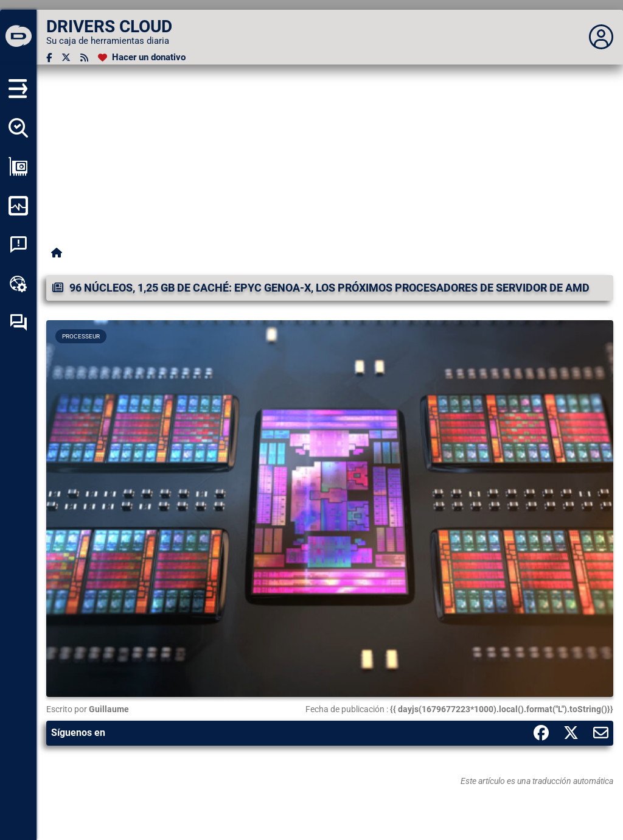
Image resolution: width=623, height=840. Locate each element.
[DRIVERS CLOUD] (18, 37)
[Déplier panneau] (601, 37)
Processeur (81, 336)
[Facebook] (49, 58)
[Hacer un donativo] (142, 58)
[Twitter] (66, 58)
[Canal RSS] (84, 58)
